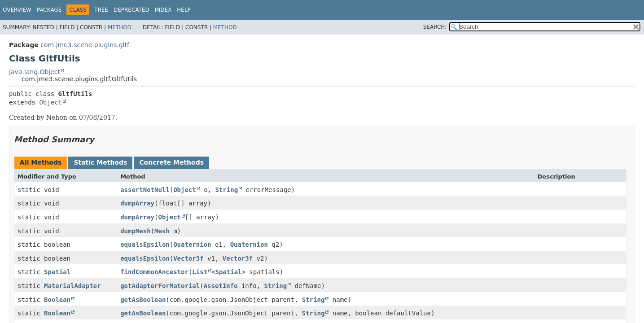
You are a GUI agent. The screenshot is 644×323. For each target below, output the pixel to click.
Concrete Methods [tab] (171, 162)
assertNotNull (145, 190)
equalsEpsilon (145, 244)
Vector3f (188, 258)
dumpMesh (135, 231)
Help (184, 10)
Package (49, 10)
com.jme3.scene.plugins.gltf (85, 45)
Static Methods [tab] (100, 162)
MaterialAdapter (72, 286)
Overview (17, 10)
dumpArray (137, 203)
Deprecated (131, 10)
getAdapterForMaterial (160, 286)
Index (163, 10)
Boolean (57, 300)
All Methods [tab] (41, 162)
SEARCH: (435, 27)
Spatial (57, 272)
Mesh (162, 231)
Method (120, 27)
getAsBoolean (143, 300)
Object (50, 102)
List (200, 272)
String (226, 190)
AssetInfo (221, 286)
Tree (101, 10)
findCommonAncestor (154, 272)
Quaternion (192, 244)
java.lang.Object (35, 72)
